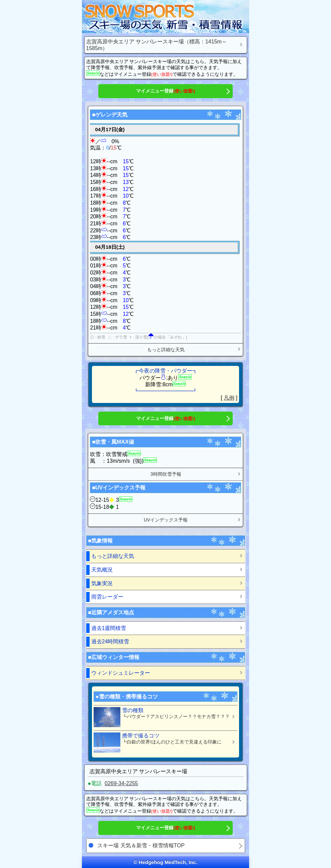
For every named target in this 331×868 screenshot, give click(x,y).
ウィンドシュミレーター (121, 673)
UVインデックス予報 (166, 520)
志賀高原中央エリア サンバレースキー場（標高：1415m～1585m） (157, 45)
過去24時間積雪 (110, 641)
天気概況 (102, 570)
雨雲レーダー (107, 597)
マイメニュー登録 (166, 91)
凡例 (229, 398)
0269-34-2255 (121, 783)
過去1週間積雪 (109, 628)
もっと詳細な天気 (166, 350)
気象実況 (102, 583)
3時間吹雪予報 (166, 474)
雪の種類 (163, 717)
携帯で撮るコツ (163, 742)
